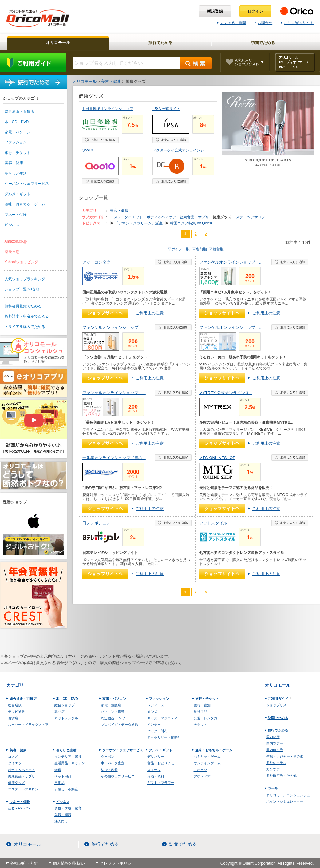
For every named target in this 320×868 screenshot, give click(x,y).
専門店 (59, 712)
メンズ (152, 712)
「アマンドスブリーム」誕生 (139, 223)
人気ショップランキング (25, 279)
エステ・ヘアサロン (249, 217)
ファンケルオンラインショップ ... (231, 262)
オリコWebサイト (297, 23)
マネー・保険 (16, 215)
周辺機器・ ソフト (115, 718)
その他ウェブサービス (118, 776)
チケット (200, 725)
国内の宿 (273, 737)
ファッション (16, 142)
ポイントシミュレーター (285, 801)
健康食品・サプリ (194, 217)
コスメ (116, 217)
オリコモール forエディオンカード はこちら (295, 62)
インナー (154, 725)
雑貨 (58, 770)
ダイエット (134, 217)
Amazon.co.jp (16, 241)
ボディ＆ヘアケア (161, 217)
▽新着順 (216, 249)
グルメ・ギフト (18, 194)
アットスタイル (213, 523)
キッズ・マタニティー (164, 718)
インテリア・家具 (68, 757)
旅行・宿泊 (202, 705)
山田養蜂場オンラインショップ (108, 109)
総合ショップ (65, 705)
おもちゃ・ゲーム (207, 757)
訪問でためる (278, 718)
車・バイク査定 (113, 763)
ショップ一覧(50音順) (23, 289)
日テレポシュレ (96, 523)
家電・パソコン (18, 132)
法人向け (61, 821)
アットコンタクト (98, 262)
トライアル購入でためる (25, 327)
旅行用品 (200, 712)
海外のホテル (276, 763)
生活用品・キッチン (70, 763)
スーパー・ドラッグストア (28, 725)
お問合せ (263, 23)
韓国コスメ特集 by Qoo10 (192, 223)
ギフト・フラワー (161, 783)
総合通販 (15, 705)
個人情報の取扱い (69, 863)
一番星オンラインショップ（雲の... (114, 458)
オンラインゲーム (207, 763)
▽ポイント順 (179, 249)
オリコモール (27, 844)
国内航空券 (275, 750)
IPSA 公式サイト (166, 109)
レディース (156, 705)
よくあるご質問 (231, 23)
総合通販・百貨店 (19, 111)
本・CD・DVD (17, 122)
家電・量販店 (111, 705)
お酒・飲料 (156, 776)
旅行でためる (34, 82)
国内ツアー (275, 743)
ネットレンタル (66, 718)
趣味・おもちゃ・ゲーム (25, 204)
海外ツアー (275, 769)
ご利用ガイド (33, 63)
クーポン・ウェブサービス (27, 184)
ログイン (255, 11)
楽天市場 (12, 252)
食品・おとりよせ (161, 763)
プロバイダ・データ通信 (119, 725)
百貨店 (13, 718)
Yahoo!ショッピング (21, 262)
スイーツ (154, 770)
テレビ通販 (16, 712)
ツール (273, 788)
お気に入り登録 (100, 140)
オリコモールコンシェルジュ (288, 795)
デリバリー (156, 757)
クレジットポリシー (118, 863)
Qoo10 (87, 150)
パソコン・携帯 (113, 712)
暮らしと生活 (16, 173)
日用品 (59, 783)
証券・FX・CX (19, 808)
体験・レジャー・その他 (285, 756)
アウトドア (202, 776)
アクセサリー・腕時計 (164, 737)
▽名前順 (200, 249)
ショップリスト (278, 705)
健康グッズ (16, 783)
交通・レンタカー (207, 718)
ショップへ (105, 313)
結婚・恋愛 (109, 770)
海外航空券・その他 (281, 776)
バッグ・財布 (157, 731)
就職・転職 (63, 815)
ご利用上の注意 (150, 313)
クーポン (108, 757)
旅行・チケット (18, 153)
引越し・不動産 (66, 789)
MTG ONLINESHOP (217, 458)
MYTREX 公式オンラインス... (226, 393)
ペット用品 (63, 776)
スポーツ (200, 770)
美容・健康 (14, 163)
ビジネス (12, 225)
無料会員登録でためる (23, 306)
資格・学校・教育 (68, 808)
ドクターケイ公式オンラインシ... (180, 150)
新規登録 (215, 11)
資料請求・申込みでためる (27, 316)
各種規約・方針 (24, 863)
